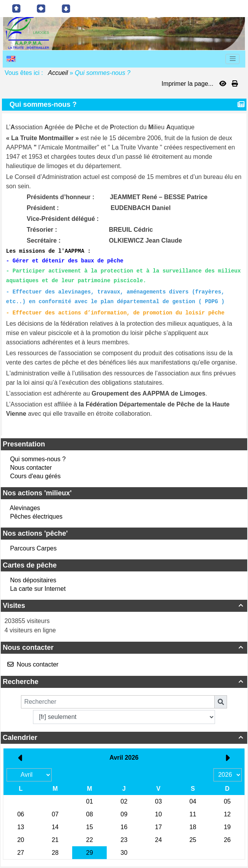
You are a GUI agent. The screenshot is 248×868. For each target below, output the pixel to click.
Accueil (58, 73)
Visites (124, 606)
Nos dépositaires (33, 580)
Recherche (124, 682)
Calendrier (124, 738)
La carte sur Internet (38, 589)
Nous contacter (31, 468)
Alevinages (25, 508)
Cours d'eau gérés (35, 476)
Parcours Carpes (33, 548)
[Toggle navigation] (232, 59)
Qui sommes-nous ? (38, 459)
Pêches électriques (36, 516)
